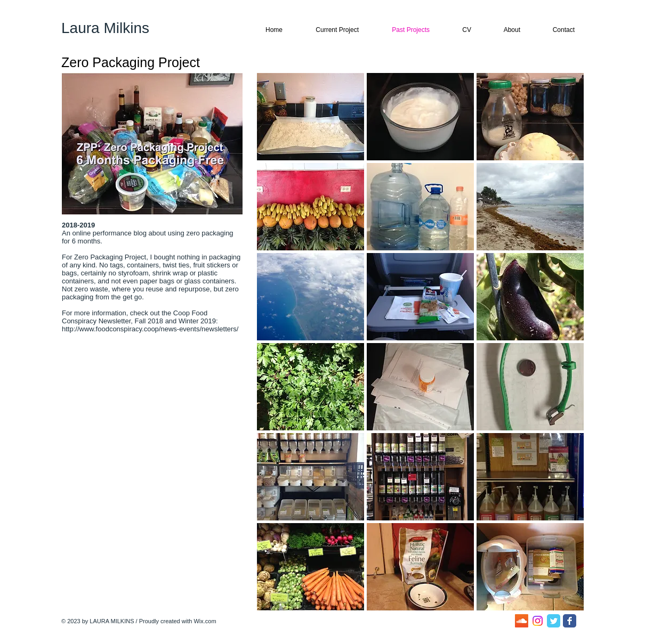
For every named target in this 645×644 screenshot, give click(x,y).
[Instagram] (538, 621)
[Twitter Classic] (554, 621)
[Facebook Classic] (570, 621)
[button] (311, 117)
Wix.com (205, 621)
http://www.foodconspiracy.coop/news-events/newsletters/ (151, 329)
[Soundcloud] (522, 621)
